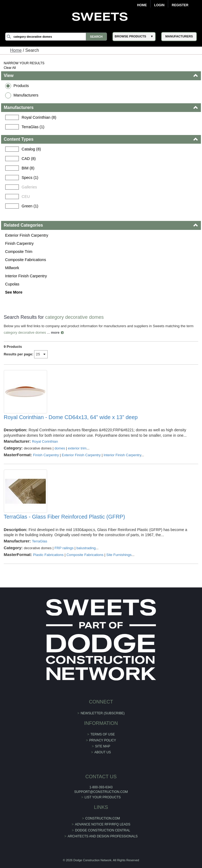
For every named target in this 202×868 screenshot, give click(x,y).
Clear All (10, 68)
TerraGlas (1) (33, 127)
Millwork (12, 268)
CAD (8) (29, 159)
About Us (102, 752)
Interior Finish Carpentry (26, 276)
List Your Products (103, 797)
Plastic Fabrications (48, 555)
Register (180, 5)
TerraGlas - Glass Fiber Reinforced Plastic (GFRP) (64, 517)
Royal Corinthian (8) (39, 117)
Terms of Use (103, 734)
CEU (26, 197)
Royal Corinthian (45, 441)
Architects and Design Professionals (103, 836)
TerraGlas (40, 541)
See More (14, 292)
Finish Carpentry (19, 243)
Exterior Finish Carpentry (27, 235)
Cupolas (12, 284)
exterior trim (77, 448)
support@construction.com (101, 792)
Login (159, 5)
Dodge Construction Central (102, 830)
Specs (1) (30, 178)
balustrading (86, 548)
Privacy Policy (103, 740)
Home (142, 5)
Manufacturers (26, 95)
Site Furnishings (119, 555)
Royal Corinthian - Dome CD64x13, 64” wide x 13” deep (71, 417)
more (55, 332)
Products (21, 86)
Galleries (29, 187)
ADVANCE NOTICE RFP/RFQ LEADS (103, 824)
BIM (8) (28, 168)
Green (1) (30, 206)
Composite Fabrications (26, 260)
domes (60, 448)
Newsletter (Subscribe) (103, 713)
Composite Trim (19, 252)
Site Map (103, 746)
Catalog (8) (31, 149)
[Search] (56, 37)
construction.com (103, 818)
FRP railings (64, 548)
